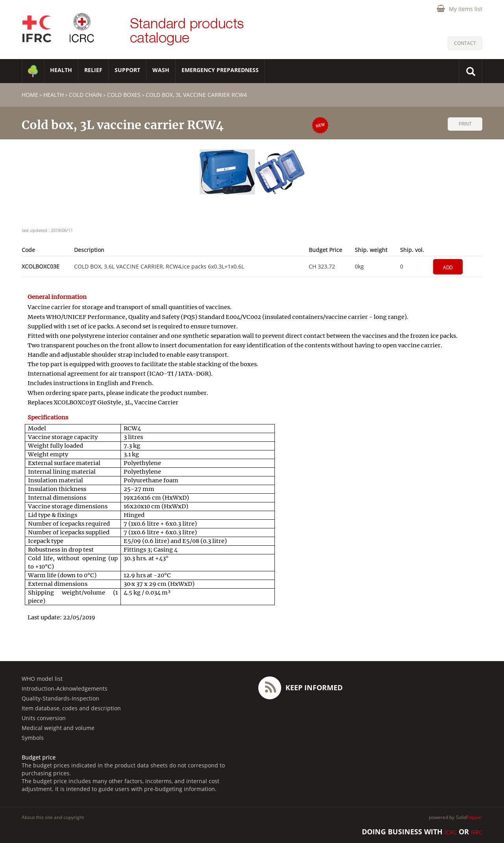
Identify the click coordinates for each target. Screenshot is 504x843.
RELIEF (93, 70)
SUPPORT (127, 70)
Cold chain (85, 95)
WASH (161, 70)
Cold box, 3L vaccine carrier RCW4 (196, 95)
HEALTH (61, 70)
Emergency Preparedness (220, 70)
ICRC (451, 832)
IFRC (477, 832)
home (30, 95)
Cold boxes (124, 95)
